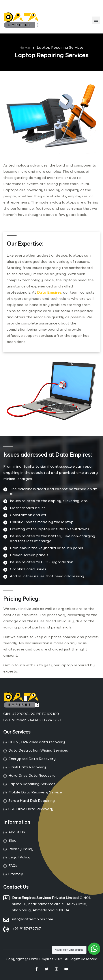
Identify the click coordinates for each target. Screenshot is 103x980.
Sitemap (16, 874)
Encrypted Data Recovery (32, 759)
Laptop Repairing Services (60, 48)
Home (25, 48)
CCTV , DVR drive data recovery (37, 742)
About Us (17, 832)
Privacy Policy (21, 849)
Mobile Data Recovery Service (35, 793)
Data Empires (49, 293)
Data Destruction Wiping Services (38, 751)
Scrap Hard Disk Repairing (32, 801)
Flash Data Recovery (27, 767)
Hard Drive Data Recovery (32, 776)
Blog (12, 841)
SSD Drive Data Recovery (31, 809)
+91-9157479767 (27, 929)
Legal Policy (19, 858)
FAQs (13, 866)
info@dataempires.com (33, 919)
